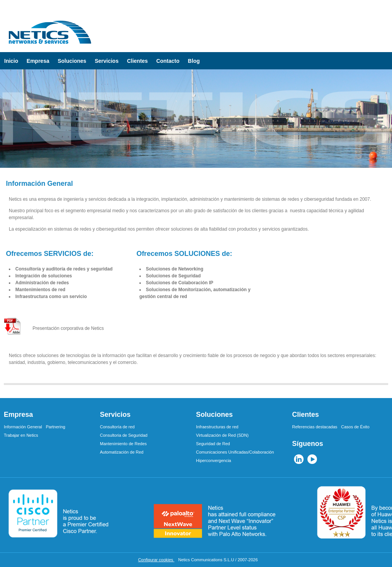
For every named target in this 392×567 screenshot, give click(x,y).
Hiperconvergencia (214, 460)
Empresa (38, 61)
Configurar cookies (156, 560)
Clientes (137, 61)
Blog (194, 61)
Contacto (168, 61)
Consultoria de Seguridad (124, 435)
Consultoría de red (117, 427)
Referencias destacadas (315, 427)
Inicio (11, 61)
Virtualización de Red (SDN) (222, 435)
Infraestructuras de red (217, 427)
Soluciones (72, 61)
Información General (23, 427)
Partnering (56, 427)
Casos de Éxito (355, 427)
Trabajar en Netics (21, 435)
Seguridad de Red (213, 444)
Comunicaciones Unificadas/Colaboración (235, 452)
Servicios (106, 61)
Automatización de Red (122, 452)
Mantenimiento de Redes (123, 444)
